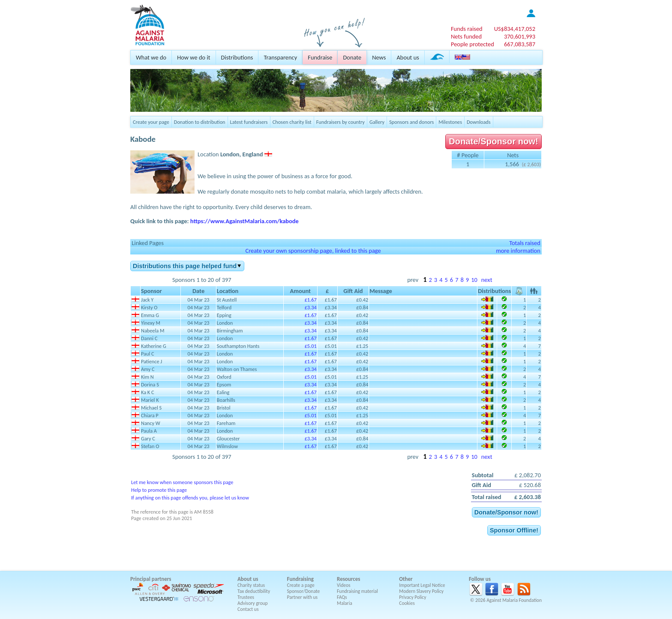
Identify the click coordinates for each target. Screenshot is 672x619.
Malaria (345, 603)
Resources (348, 579)
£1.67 (311, 300)
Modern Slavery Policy (421, 591)
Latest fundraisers (249, 122)
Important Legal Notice (422, 585)
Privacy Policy (412, 597)
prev (413, 280)
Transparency (280, 57)
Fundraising (300, 579)
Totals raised (525, 243)
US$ (515, 29)
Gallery (377, 122)
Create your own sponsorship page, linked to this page (313, 251)
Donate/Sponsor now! (493, 141)
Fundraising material (357, 591)
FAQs (342, 597)
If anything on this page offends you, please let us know (190, 498)
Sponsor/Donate (304, 591)
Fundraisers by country (340, 122)
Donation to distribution (200, 122)
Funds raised (467, 29)
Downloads (479, 122)
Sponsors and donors (411, 122)
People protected (472, 44)
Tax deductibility (254, 591)
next (487, 280)
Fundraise (320, 57)
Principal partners (151, 579)
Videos (344, 585)
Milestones (450, 122)
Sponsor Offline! (514, 530)
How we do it (193, 57)
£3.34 (311, 307)
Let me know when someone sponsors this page (182, 482)
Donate (352, 57)
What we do (151, 57)
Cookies (407, 603)
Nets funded (466, 36)
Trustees (246, 597)
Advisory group (253, 603)
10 (474, 280)
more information (518, 251)
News (379, 57)
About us (408, 57)
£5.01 (311, 346)
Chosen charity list (292, 122)
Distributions (237, 57)
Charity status (251, 585)
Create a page (301, 585)
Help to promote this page (159, 490)
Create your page (151, 122)
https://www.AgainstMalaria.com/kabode (244, 221)
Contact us (248, 609)
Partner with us (303, 597)
